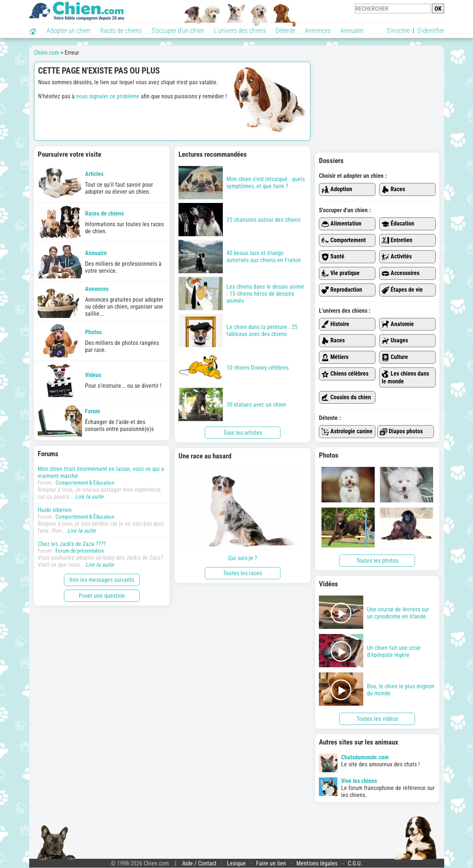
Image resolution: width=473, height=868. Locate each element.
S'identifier (431, 30)
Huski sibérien (55, 510)
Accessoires (401, 273)
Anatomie (398, 324)
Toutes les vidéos (377, 719)
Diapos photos (401, 432)
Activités (397, 257)
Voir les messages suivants (102, 580)
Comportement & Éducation (85, 483)
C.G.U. (355, 863)
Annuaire (352, 30)
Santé (333, 257)
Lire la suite (89, 497)
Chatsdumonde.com (365, 757)
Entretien (397, 240)
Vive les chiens (359, 781)
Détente (285, 30)
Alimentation (341, 224)
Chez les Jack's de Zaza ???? (72, 544)
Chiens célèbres (345, 374)
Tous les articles (243, 433)
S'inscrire (398, 30)
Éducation (398, 224)
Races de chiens (121, 30)
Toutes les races (243, 573)
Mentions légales (317, 863)
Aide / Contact (199, 863)
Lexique (236, 863)
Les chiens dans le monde (405, 377)
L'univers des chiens (240, 30)
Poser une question (102, 596)
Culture (395, 357)
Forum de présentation (80, 551)
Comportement (344, 240)
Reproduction (342, 290)
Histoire (335, 324)
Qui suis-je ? (243, 515)
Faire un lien (271, 863)
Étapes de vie (402, 290)
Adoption (337, 189)
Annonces (318, 30)
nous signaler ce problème (108, 96)
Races (393, 189)
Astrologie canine (347, 432)
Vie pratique (341, 273)
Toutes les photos (377, 561)
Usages (395, 341)
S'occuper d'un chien (178, 30)
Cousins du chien (346, 398)
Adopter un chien (69, 30)
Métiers (335, 357)
